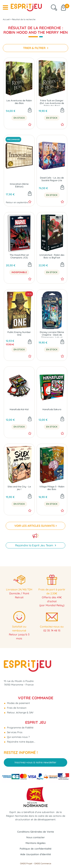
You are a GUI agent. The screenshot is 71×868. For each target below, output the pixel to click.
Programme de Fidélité (20, 728)
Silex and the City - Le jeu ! (19, 488)
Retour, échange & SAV (20, 712)
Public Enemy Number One (19, 334)
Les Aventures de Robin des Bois (19, 102)
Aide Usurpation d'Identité (36, 854)
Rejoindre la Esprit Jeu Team (35, 545)
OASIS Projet (26, 863)
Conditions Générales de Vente (36, 832)
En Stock (19, 118)
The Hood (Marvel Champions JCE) (19, 256)
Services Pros (14, 732)
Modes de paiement (18, 703)
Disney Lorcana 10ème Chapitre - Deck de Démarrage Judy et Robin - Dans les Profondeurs (52, 334)
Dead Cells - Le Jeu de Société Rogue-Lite (52, 179)
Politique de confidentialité (36, 849)
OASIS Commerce (43, 863)
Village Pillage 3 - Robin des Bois (52, 488)
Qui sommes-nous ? (18, 737)
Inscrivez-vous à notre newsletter (35, 762)
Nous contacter (35, 837)
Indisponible (19, 272)
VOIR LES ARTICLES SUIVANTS (35, 526)
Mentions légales (35, 843)
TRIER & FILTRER (35, 48)
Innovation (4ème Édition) (19, 185)
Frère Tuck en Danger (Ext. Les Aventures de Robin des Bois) (52, 103)
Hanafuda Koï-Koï (19, 409)
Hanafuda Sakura (52, 409)
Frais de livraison (16, 708)
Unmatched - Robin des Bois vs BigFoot (52, 256)
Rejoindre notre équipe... (21, 742)
